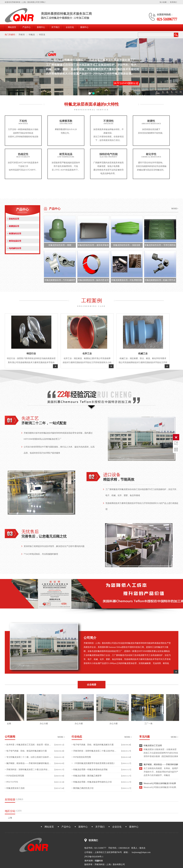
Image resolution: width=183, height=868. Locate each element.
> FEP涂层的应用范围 (14, 776)
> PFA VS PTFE (12, 782)
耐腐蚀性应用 (14, 234)
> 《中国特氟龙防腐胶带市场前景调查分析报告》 (94, 763)
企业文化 (70, 27)
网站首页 (12, 27)
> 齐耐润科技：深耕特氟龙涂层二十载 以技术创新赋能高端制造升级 (28, 770)
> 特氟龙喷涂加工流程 (15, 788)
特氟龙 (32, 35)
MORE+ (175, 209)
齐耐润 (22, 35)
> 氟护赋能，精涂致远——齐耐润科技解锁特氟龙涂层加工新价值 (28, 763)
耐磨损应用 (13, 226)
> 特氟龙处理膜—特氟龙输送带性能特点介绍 (92, 782)
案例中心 (84, 27)
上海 (10, 818)
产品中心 (26, 27)
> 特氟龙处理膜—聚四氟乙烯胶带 (87, 776)
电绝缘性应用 (14, 248)
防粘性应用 (13, 219)
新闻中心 (41, 27)
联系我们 (173, 2)
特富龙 (42, 35)
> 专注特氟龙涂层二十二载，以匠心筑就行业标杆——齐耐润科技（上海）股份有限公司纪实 (28, 757)
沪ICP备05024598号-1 (94, 857)
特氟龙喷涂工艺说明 (153, 747)
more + (61, 737)
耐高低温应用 (14, 241)
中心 (176, 443)
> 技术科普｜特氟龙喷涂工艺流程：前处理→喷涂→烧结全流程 (28, 745)
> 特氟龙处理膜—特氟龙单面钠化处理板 (90, 770)
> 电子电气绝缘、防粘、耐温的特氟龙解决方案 (26, 751)
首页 (176, 450)
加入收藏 (163, 2)
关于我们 (55, 27)
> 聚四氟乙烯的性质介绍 (83, 788)
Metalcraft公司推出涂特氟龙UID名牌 (160, 785)
